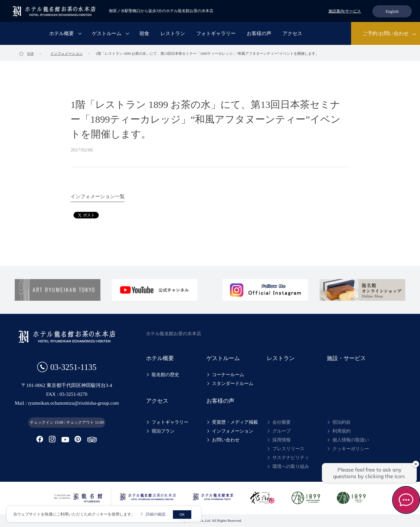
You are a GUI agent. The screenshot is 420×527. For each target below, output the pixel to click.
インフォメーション (233, 431)
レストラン (173, 34)
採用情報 (282, 440)
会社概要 (282, 422)
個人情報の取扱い (351, 440)
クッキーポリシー (351, 449)
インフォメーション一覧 (98, 196)
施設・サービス (346, 358)
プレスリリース (288, 449)
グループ (282, 431)
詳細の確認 (156, 514)
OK (182, 515)
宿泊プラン (163, 431)
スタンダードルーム (233, 384)
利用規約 (342, 431)
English (392, 11)
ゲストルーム (107, 34)
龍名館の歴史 (165, 375)
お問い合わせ (226, 440)
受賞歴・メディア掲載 (235, 422)
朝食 (144, 34)
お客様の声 (259, 34)
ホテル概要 (62, 34)
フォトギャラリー (216, 34)
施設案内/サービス (345, 11)
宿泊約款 (342, 422)
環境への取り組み (291, 466)
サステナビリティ (291, 458)
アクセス (292, 34)
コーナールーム (228, 375)
